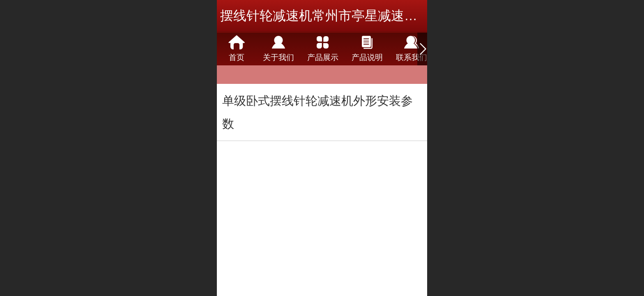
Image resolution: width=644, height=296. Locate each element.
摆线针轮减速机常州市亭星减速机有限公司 (345, 16)
